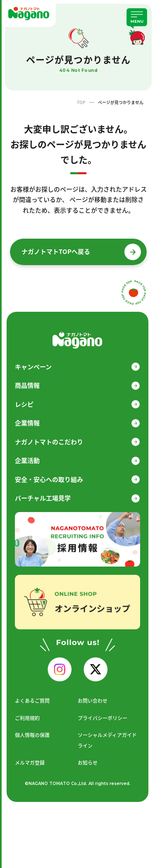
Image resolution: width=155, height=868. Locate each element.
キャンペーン (33, 367)
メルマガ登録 (30, 763)
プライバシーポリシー (103, 718)
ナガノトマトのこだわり (49, 442)
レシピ (24, 404)
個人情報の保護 (32, 735)
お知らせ (88, 763)
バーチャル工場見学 (43, 498)
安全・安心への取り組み (49, 479)
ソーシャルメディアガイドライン (107, 740)
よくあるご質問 (32, 701)
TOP (81, 102)
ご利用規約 (27, 718)
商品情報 (27, 385)
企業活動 (27, 460)
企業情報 (27, 423)
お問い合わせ (93, 701)
